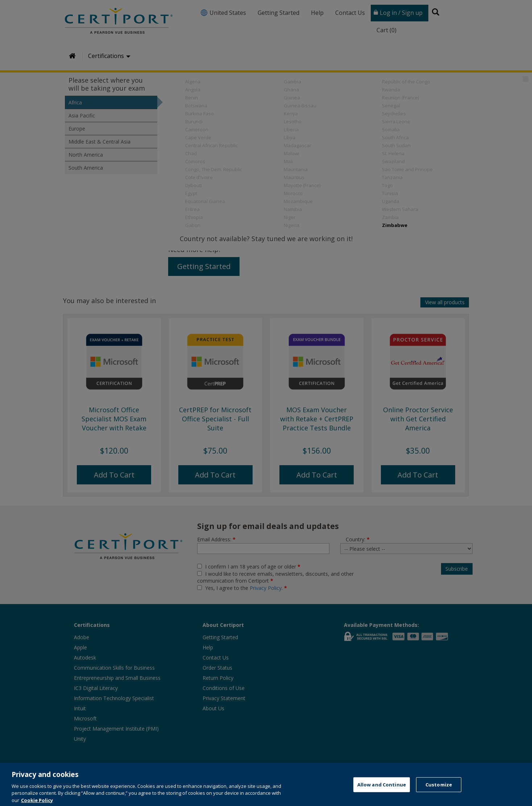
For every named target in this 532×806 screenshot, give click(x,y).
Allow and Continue (382, 792)
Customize (439, 792)
